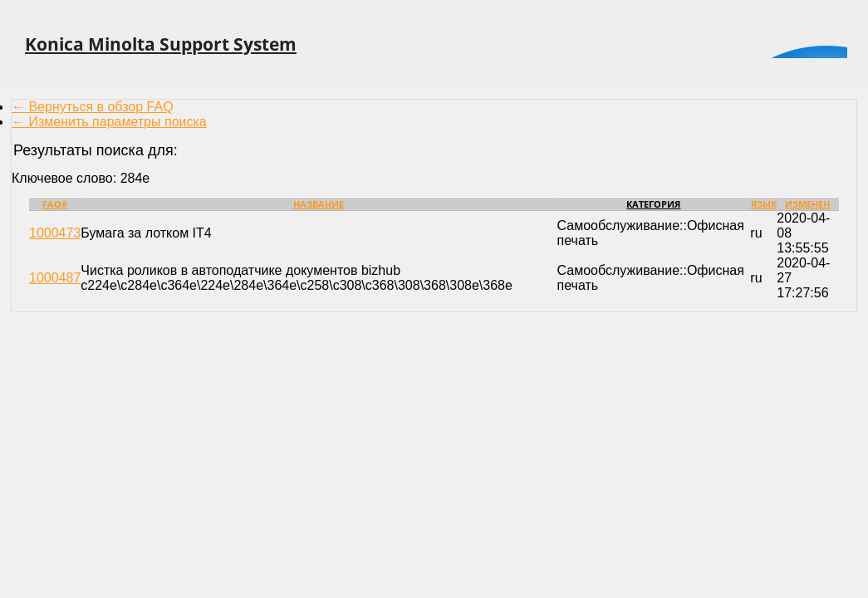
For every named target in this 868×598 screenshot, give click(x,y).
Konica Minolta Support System (161, 44)
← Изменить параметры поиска (109, 122)
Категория (653, 204)
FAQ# (55, 204)
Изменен (807, 204)
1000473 (55, 233)
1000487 (55, 278)
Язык (764, 204)
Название (319, 204)
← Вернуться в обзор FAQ (93, 107)
